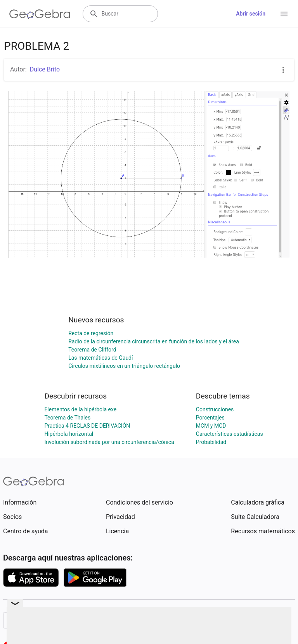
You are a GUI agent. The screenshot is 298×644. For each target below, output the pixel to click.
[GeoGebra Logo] (40, 14)
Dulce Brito (45, 69)
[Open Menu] (284, 14)
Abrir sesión (251, 14)
